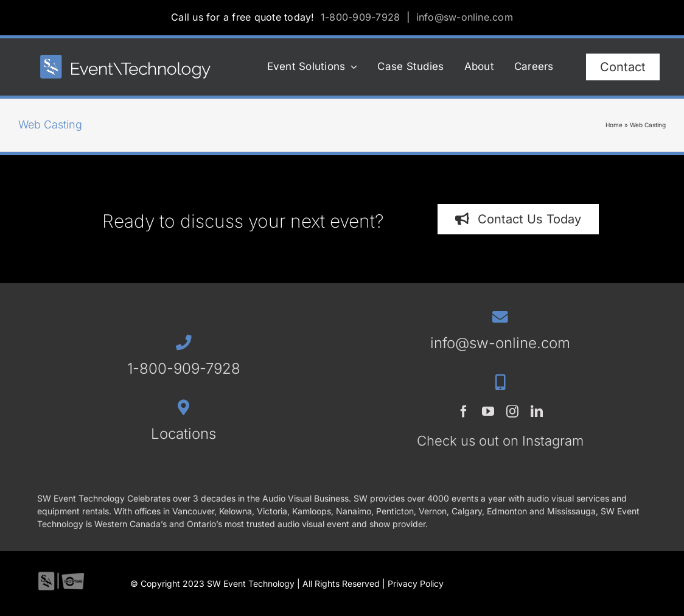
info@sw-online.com (465, 17)
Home (614, 125)
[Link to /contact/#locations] (183, 408)
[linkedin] (537, 411)
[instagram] (512, 411)
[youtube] (488, 411)
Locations (183, 434)
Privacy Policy (416, 583)
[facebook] (464, 411)
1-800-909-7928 (360, 17)
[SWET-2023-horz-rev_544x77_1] (125, 60)
